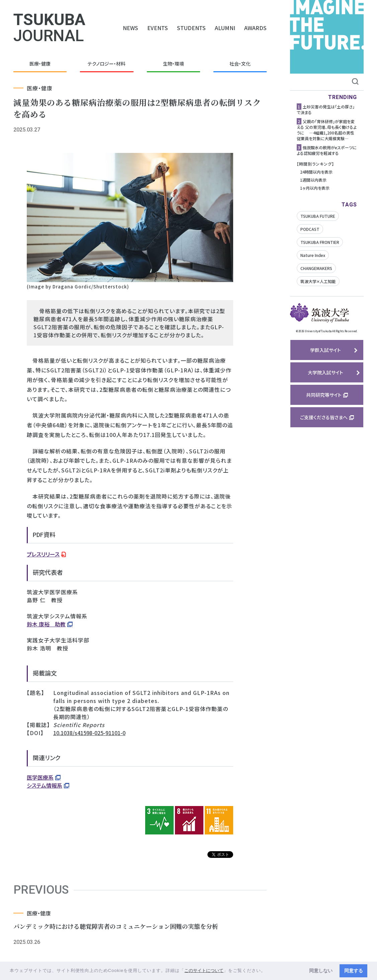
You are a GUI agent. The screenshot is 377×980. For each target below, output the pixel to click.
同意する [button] (354, 971)
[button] (268, 971)
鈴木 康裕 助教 (46, 624)
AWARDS (255, 28)
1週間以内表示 (313, 180)
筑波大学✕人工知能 (318, 281)
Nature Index (313, 255)
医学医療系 (40, 777)
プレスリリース (43, 554)
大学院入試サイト (325, 372)
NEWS (130, 28)
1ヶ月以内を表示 (315, 188)
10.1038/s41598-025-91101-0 (89, 733)
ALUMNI (225, 28)
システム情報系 (44, 785)
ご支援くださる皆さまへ (324, 417)
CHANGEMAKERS (316, 268)
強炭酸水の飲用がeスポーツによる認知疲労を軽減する (327, 150)
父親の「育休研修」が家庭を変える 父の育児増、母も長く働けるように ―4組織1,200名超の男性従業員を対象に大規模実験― (327, 130)
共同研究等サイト (324, 395)
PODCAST (310, 229)
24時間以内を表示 (316, 172)
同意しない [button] (321, 971)
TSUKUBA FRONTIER (320, 242)
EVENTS (158, 28)
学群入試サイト (325, 350)
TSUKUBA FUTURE (318, 216)
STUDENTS (191, 28)
